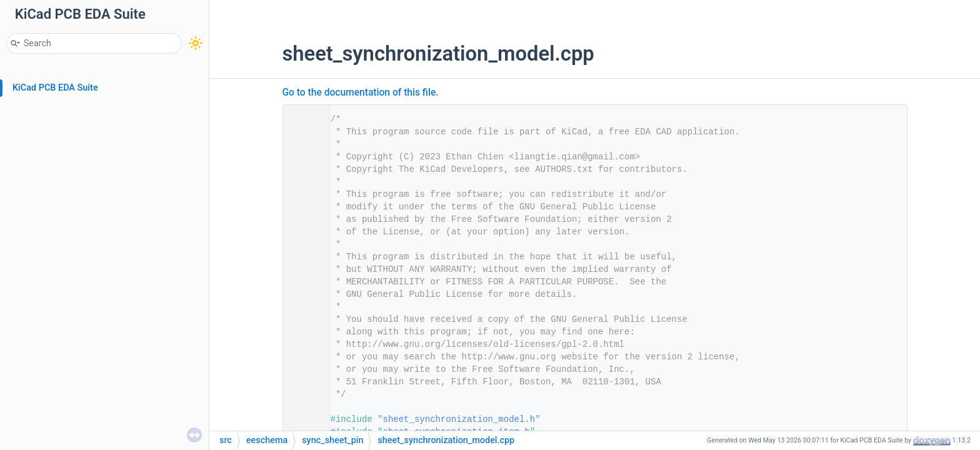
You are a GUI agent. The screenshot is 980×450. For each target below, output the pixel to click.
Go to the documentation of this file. (361, 92)
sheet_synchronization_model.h (459, 419)
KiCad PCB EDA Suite (55, 88)
